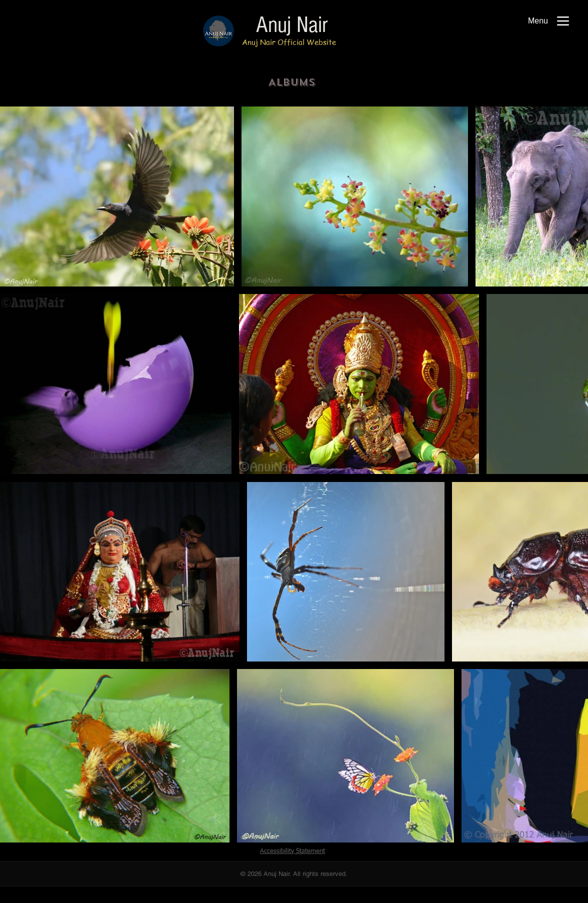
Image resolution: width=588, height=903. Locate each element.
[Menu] (548, 21)
